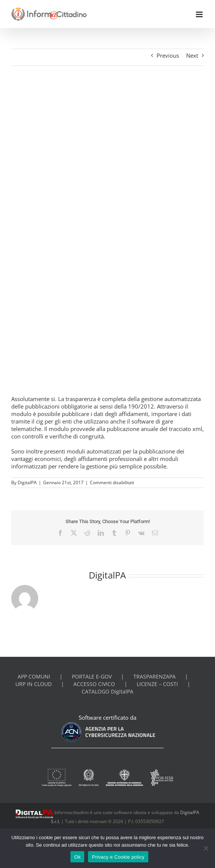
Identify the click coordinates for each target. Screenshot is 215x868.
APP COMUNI (34, 677)
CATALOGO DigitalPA (107, 692)
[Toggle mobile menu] (200, 14)
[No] (206, 848)
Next (192, 55)
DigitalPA (27, 482)
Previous (168, 55)
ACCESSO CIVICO (94, 684)
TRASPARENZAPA (155, 677)
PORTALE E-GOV (92, 677)
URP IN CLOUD (34, 684)
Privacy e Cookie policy (118, 857)
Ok (77, 857)
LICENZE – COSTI (157, 684)
